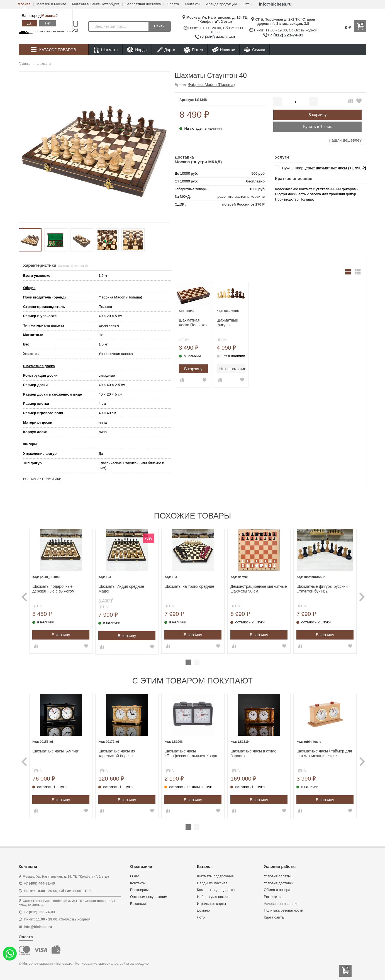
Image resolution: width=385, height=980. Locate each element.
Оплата (173, 4)
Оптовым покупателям (149, 894)
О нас (135, 874)
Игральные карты (211, 901)
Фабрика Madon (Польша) (211, 85)
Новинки (224, 50)
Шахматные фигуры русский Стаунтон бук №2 (319, 588)
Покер (193, 50)
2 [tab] (197, 661)
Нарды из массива (212, 880)
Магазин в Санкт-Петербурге (96, 4)
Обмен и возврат (278, 887)
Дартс (165, 50)
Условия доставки (279, 880)
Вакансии (138, 901)
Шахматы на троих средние (190, 585)
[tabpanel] (65, 590)
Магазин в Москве (51, 4)
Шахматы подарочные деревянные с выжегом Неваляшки (58, 588)
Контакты (192, 4)
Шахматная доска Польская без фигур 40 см (193, 323)
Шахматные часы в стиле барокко (253, 751)
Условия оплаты (277, 874)
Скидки (254, 50)
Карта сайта (274, 915)
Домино (203, 908)
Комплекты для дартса (216, 887)
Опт (246, 4)
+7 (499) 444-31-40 (217, 37)
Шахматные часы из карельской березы (120, 751)
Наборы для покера (213, 894)
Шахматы (105, 50)
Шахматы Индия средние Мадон (124, 588)
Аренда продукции (221, 4)
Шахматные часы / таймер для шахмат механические (318, 751)
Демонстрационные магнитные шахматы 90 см (254, 588)
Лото (201, 915)
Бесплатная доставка (143, 4)
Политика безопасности (283, 908)
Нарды (137, 50)
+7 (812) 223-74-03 (285, 35)
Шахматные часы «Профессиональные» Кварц (192, 751)
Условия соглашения (281, 901)
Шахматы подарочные (215, 874)
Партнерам (139, 887)
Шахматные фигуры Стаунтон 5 (227, 323)
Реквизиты (273, 894)
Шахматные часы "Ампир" (61, 749)
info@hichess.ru (275, 4)
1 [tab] (188, 661)
